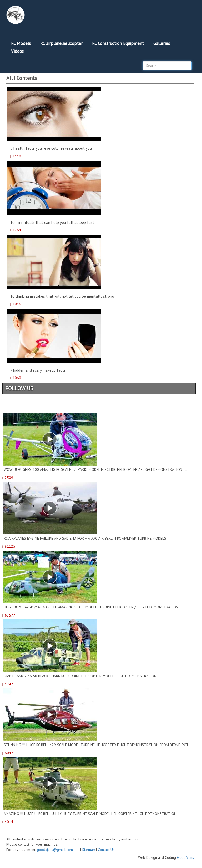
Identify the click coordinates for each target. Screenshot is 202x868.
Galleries (162, 43)
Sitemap (89, 850)
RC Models (21, 43)
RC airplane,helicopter (61, 43)
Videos (17, 51)
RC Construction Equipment (118, 43)
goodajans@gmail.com (58, 850)
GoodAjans (185, 857)
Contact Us (106, 850)
